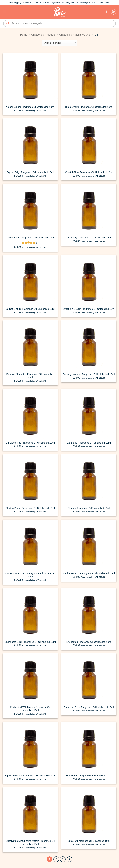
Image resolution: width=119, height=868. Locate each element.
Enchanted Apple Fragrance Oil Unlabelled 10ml (89, 573)
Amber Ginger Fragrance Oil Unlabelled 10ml (30, 107)
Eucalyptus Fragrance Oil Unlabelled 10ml (89, 776)
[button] (5, 12)
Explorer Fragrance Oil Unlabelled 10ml (89, 841)
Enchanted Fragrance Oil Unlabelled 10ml (89, 642)
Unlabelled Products (43, 35)
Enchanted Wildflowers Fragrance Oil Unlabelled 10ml (30, 709)
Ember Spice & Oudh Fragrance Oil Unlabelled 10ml (30, 575)
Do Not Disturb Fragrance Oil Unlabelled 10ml (30, 309)
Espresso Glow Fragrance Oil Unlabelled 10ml (89, 707)
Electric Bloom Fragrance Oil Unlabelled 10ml (30, 508)
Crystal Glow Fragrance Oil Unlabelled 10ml (89, 172)
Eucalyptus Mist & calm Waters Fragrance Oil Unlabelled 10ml (30, 843)
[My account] (107, 12)
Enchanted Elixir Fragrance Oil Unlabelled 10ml (30, 642)
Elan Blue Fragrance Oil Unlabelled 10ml (89, 443)
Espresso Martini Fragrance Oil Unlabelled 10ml (30, 776)
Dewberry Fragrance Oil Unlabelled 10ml (89, 238)
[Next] (69, 859)
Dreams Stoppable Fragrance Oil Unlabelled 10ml (30, 376)
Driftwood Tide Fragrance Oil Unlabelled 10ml (30, 443)
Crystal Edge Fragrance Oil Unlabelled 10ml (30, 172)
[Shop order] (59, 43)
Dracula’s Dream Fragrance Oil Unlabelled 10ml (89, 309)
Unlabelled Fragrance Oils (75, 35)
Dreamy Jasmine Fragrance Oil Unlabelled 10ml (89, 374)
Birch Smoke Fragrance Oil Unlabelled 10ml (89, 107)
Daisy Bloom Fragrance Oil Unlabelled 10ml (30, 238)
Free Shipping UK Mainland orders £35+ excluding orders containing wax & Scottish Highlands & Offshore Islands (59, 2)
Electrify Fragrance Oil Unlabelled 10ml (89, 508)
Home (24, 35)
